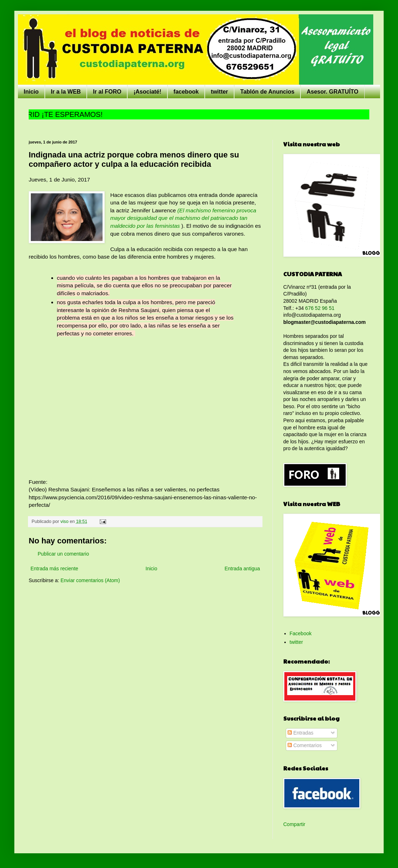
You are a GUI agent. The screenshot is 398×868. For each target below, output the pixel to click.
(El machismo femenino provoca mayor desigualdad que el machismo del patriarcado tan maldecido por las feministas (183, 218)
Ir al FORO (107, 92)
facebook (186, 92)
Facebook (301, 633)
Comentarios (305, 745)
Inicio (31, 92)
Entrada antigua (242, 569)
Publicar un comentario (63, 554)
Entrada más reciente (54, 569)
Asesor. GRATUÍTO (332, 92)
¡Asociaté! (147, 92)
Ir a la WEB (66, 92)
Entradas (300, 733)
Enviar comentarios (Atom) (90, 580)
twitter (219, 92)
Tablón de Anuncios (267, 92)
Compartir (294, 824)
